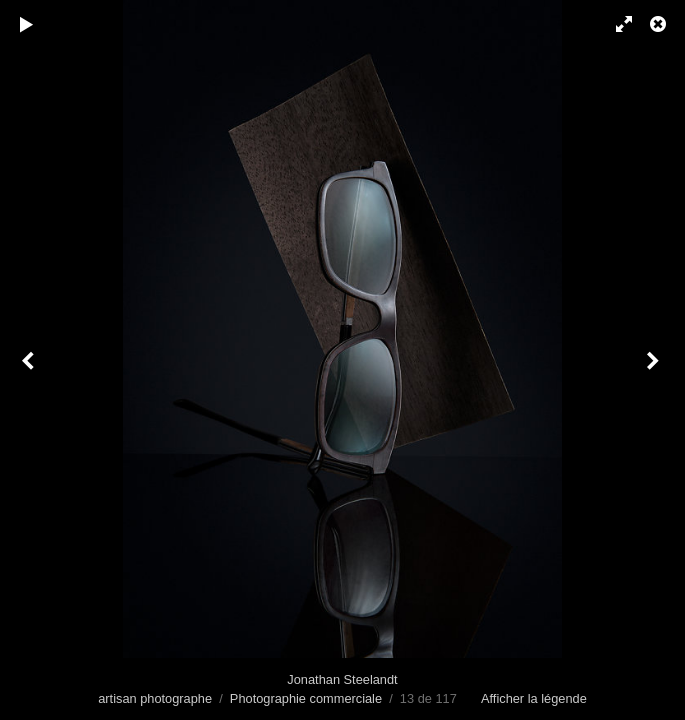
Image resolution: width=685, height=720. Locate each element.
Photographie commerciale (306, 698)
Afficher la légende (534, 698)
